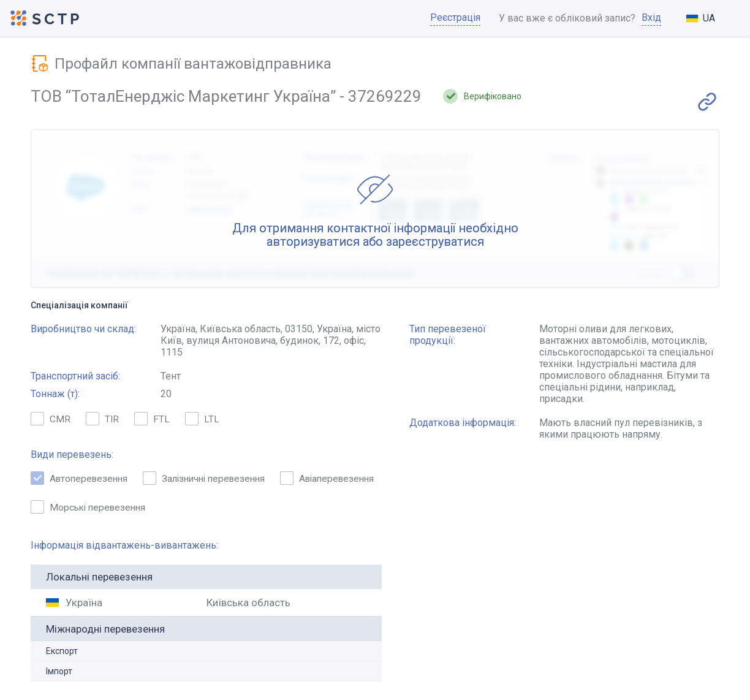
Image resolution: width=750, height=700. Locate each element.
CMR (51, 420)
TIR (103, 420)
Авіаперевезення (80, 508)
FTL (153, 420)
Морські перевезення (204, 508)
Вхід (651, 19)
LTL (203, 420)
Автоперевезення (81, 479)
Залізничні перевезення (211, 479)
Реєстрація (455, 19)
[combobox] (710, 19)
